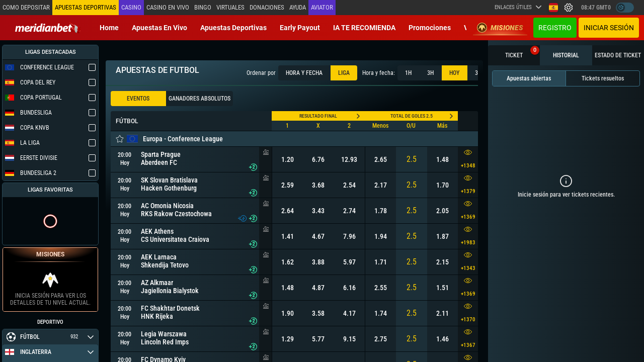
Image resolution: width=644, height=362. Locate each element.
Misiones (500, 28)
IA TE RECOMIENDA (364, 28)
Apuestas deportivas (233, 28)
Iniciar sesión (609, 28)
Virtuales (230, 7)
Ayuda (298, 7)
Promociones (430, 28)
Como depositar (26, 7)
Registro (555, 28)
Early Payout (300, 28)
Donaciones (267, 7)
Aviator (322, 7)
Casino (131, 7)
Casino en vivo (168, 7)
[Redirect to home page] (48, 28)
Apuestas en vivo (159, 28)
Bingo (203, 7)
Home (109, 28)
